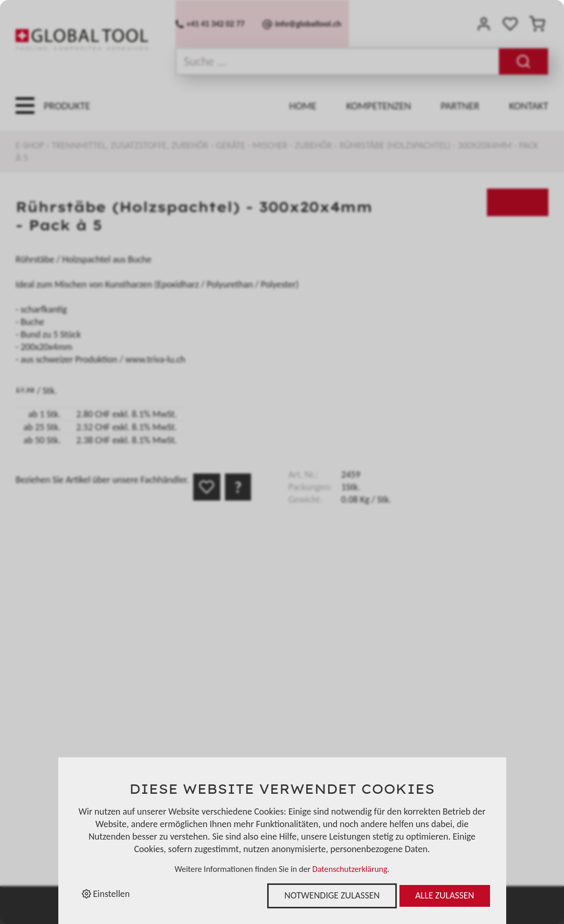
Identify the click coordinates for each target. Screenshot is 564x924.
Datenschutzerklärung (350, 869)
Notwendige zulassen (332, 895)
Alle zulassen (444, 895)
